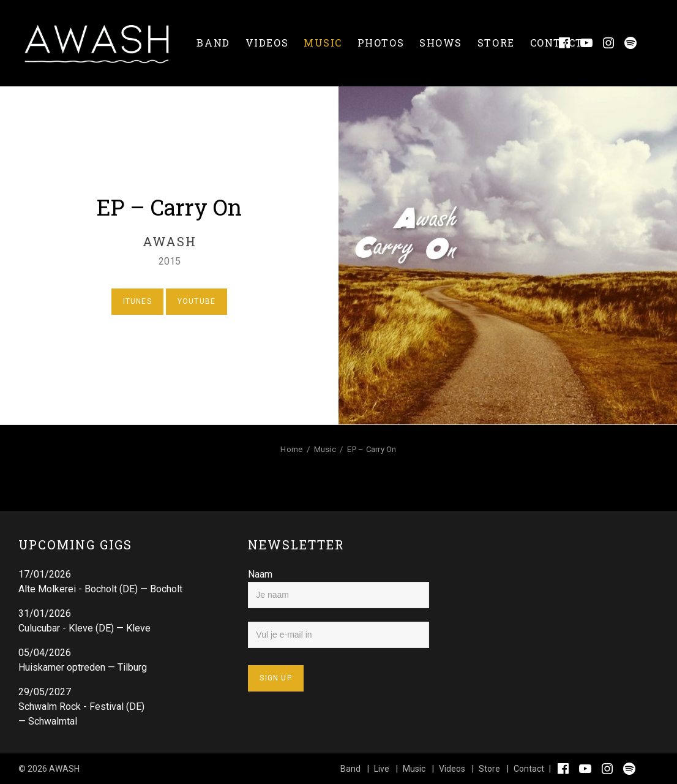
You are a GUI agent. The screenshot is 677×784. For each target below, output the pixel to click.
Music (323, 43)
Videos (267, 43)
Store (496, 43)
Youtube (196, 301)
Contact (557, 43)
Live (382, 769)
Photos (381, 43)
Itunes (137, 301)
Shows (441, 43)
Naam (260, 574)
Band (213, 43)
